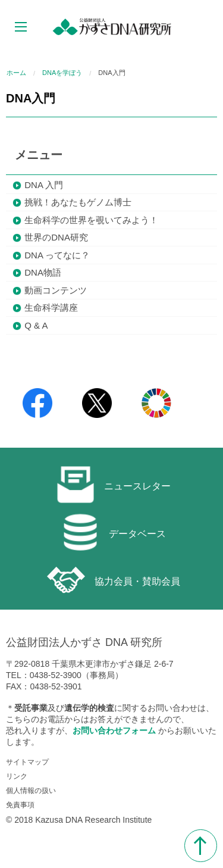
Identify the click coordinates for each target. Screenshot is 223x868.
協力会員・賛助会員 (114, 580)
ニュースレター (114, 485)
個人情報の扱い (31, 791)
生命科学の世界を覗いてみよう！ (91, 220)
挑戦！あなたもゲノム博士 (78, 202)
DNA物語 (43, 272)
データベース (114, 532)
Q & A (36, 325)
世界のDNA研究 (56, 237)
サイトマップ (27, 762)
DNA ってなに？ (57, 255)
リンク (17, 776)
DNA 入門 (44, 185)
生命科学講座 (51, 307)
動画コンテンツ (56, 290)
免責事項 (20, 805)
